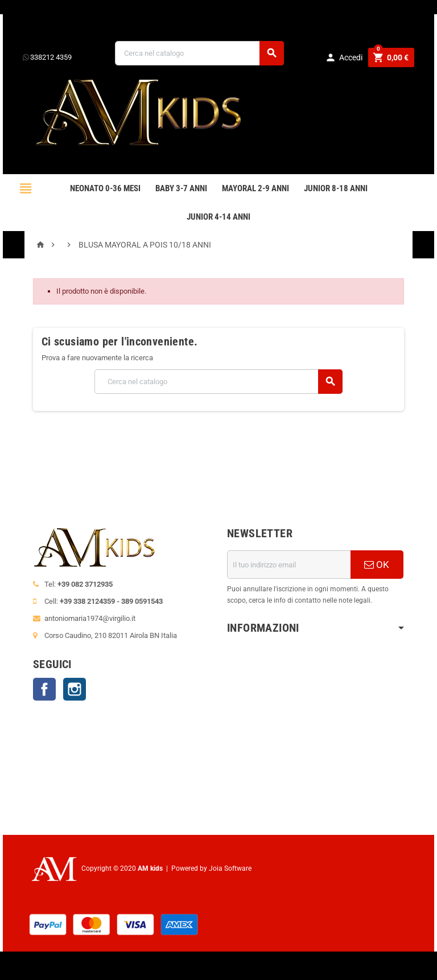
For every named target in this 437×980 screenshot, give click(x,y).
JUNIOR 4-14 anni (218, 217)
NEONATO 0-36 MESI (105, 188)
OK (377, 565)
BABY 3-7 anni (181, 188)
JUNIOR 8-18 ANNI (336, 188)
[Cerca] (200, 53)
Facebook (44, 689)
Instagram (75, 689)
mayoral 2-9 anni (255, 188)
